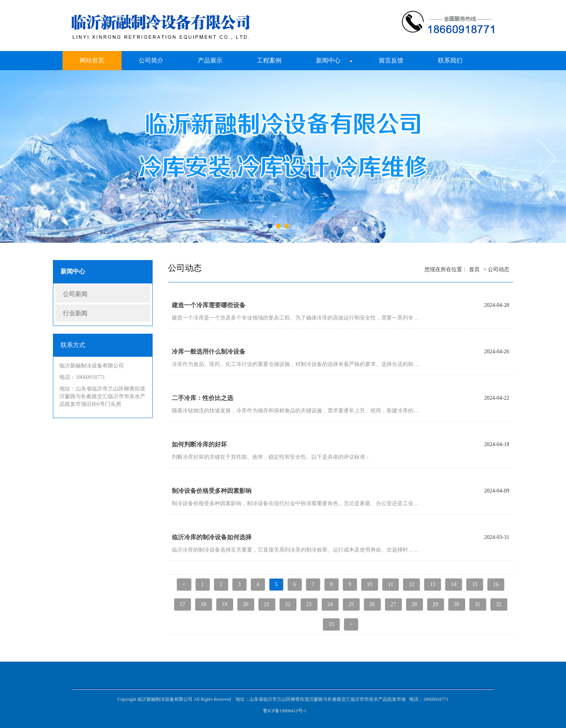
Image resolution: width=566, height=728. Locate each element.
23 (309, 604)
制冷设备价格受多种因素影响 (212, 491)
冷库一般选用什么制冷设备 (209, 352)
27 (393, 604)
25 (351, 604)
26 (372, 604)
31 (478, 604)
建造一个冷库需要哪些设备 (209, 305)
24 (330, 604)
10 (370, 584)
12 (411, 584)
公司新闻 (75, 294)
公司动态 (499, 269)
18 (204, 604)
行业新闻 (75, 313)
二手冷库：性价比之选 (202, 398)
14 (454, 584)
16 (496, 584)
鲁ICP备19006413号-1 (285, 711)
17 (183, 604)
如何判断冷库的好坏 (199, 444)
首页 (474, 269)
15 (475, 584)
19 (225, 604)
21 (267, 604)
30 (457, 604)
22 (288, 604)
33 (331, 624)
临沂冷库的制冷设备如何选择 (212, 537)
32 (499, 604)
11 (391, 584)
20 (246, 604)
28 (415, 604)
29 (436, 604)
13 (433, 584)
